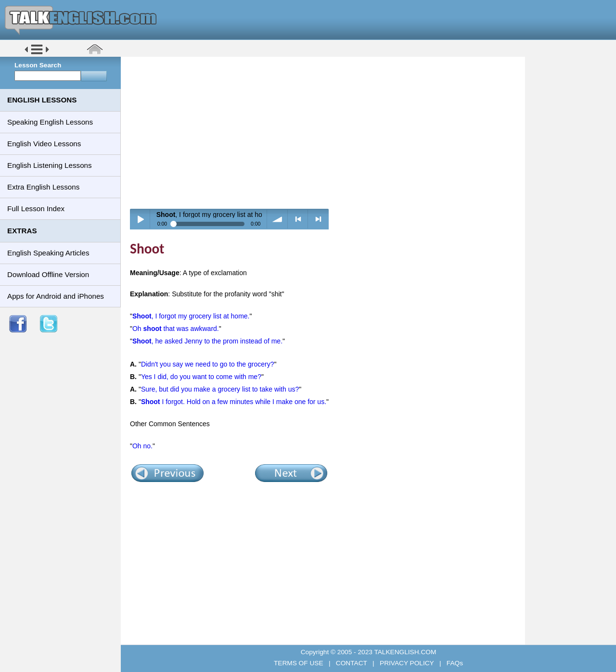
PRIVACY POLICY (407, 663)
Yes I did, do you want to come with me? (201, 377)
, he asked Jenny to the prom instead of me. (207, 341)
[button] (37, 54)
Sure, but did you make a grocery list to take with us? (220, 389)
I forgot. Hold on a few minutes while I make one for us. (234, 402)
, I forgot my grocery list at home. (191, 316)
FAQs (454, 663)
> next (318, 219)
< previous (298, 219)
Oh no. (142, 446)
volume (277, 219)
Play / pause (140, 219)
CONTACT (351, 663)
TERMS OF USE (299, 663)
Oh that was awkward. (176, 329)
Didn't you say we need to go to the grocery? (208, 364)
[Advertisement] (326, 132)
